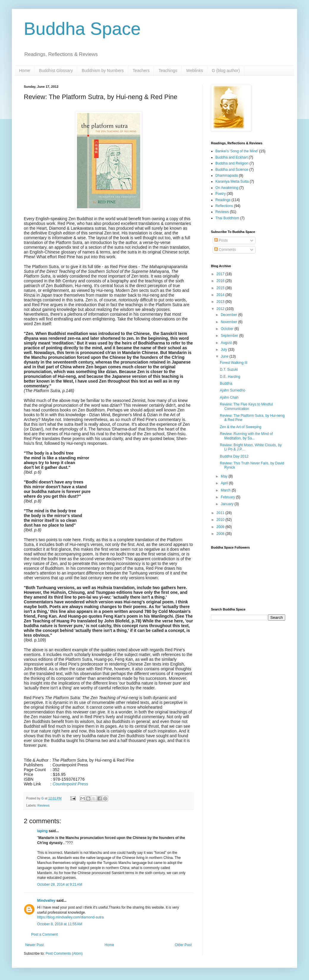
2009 (221, 527)
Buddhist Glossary (56, 71)
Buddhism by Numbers (103, 71)
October (228, 329)
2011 (221, 513)
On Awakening (227, 188)
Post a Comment (44, 934)
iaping (42, 831)
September (230, 336)
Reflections (224, 206)
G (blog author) (226, 71)
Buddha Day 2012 (234, 456)
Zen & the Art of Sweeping (241, 427)
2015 (221, 288)
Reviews (44, 805)
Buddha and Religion (232, 163)
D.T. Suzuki (229, 370)
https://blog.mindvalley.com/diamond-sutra (70, 917)
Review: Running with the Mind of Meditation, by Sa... (246, 436)
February (228, 497)
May (225, 476)
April (225, 483)
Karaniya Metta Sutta (232, 181)
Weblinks (194, 71)
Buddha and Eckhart (232, 157)
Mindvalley (46, 901)
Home (25, 71)
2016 (221, 281)
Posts (221, 240)
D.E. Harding (230, 377)
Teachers (141, 71)
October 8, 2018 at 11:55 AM (60, 924)
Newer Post (34, 945)
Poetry (221, 194)
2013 (221, 302)
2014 (221, 295)
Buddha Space (82, 29)
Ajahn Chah (229, 397)
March (226, 490)
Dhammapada (227, 176)
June (225, 356)
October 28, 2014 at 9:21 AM (60, 884)
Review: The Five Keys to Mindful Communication (246, 406)
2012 (221, 309)
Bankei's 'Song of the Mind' (237, 151)
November (230, 322)
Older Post (183, 945)
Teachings (168, 71)
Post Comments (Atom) (64, 954)
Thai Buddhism (227, 218)
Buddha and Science (232, 170)
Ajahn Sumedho (232, 390)
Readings (223, 200)
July (224, 350)
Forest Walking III (234, 363)
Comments (225, 250)
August (227, 343)
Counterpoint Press (70, 784)
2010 (221, 520)
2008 (221, 534)
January (228, 504)
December (230, 315)
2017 (221, 274)
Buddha (226, 383)
